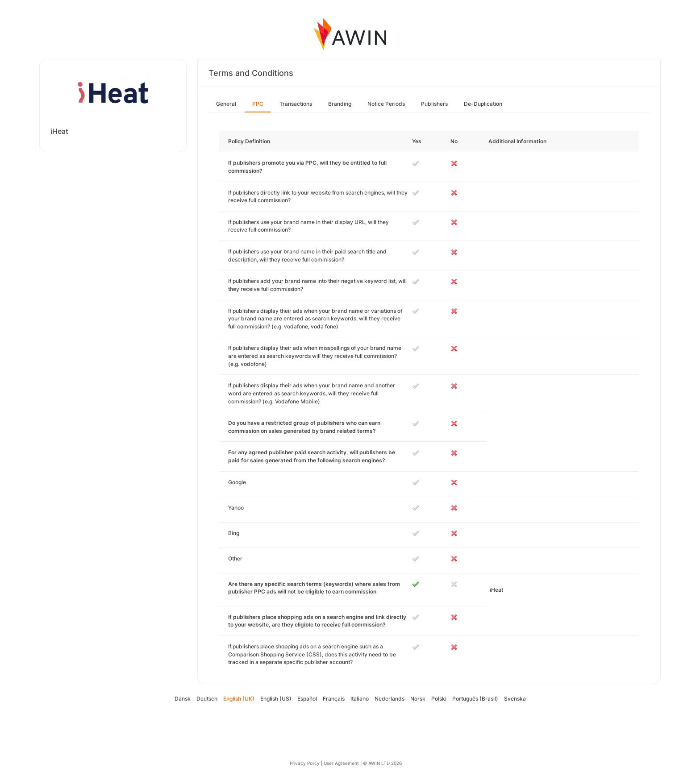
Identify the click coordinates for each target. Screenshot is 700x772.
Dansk (183, 699)
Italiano (360, 699)
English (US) (276, 699)
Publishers (434, 104)
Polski (439, 699)
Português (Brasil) (475, 699)
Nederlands (390, 699)
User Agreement (341, 763)
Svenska (515, 699)
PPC (258, 104)
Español (307, 699)
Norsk (418, 699)
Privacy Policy (305, 763)
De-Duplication (483, 104)
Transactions (296, 104)
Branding (340, 104)
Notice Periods (386, 104)
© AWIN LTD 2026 (382, 763)
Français (334, 699)
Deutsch (207, 699)
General (226, 104)
